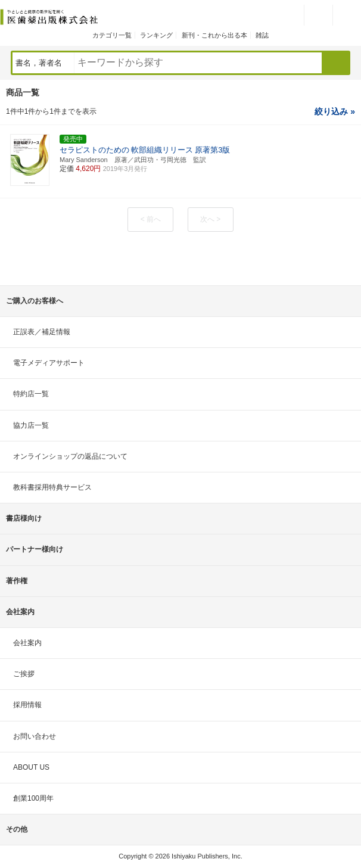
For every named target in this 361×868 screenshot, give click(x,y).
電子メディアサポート (49, 363)
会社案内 (27, 643)
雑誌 (262, 35)
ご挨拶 (24, 674)
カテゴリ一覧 (112, 35)
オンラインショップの (70, 456)
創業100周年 (33, 798)
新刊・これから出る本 (214, 35)
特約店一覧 (31, 394)
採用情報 (27, 705)
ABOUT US (31, 767)
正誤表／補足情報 (42, 332)
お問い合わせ (35, 736)
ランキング (156, 35)
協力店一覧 (31, 425)
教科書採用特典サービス (52, 487)
